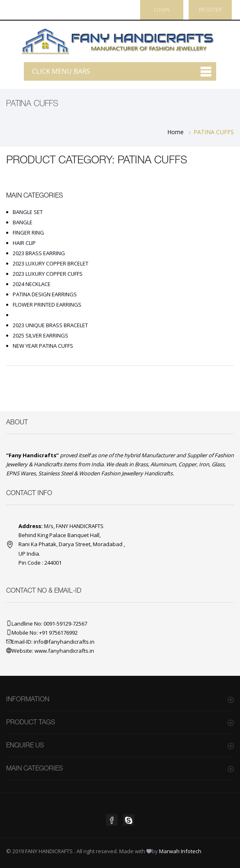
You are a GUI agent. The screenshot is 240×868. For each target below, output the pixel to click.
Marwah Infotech (180, 851)
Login (162, 10)
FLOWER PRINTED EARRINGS (47, 305)
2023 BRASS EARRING (39, 253)
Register (210, 10)
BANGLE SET (28, 212)
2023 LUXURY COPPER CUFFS (48, 274)
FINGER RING (28, 233)
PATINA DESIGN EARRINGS (45, 294)
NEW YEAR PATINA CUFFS (43, 346)
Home (175, 132)
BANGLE (23, 222)
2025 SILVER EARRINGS (40, 335)
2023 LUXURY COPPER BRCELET (51, 263)
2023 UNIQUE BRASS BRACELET (50, 325)
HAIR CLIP (24, 243)
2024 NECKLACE (32, 284)
